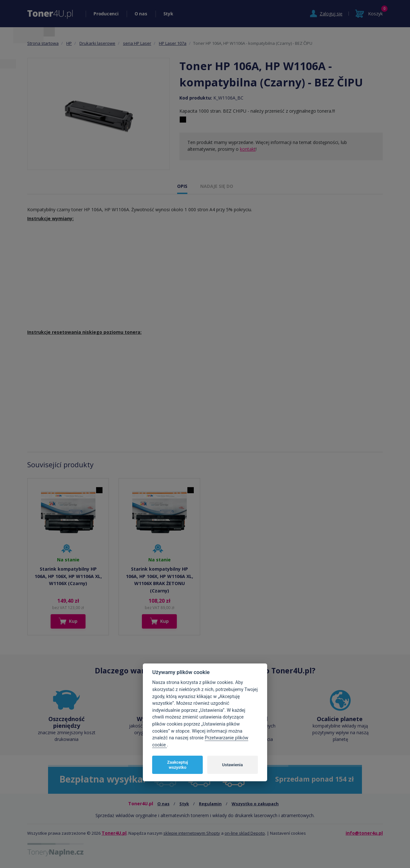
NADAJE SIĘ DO (217, 186)
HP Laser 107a (173, 43)
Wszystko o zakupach (255, 804)
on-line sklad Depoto (245, 833)
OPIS (182, 186)
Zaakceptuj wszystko (178, 765)
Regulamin (210, 804)
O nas (141, 14)
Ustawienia (232, 765)
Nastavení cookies (288, 833)
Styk (168, 14)
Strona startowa (43, 43)
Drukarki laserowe (97, 43)
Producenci (106, 14)
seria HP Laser (137, 43)
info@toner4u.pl (364, 833)
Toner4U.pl (114, 833)
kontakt (248, 149)
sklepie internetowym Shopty (192, 833)
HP (69, 43)
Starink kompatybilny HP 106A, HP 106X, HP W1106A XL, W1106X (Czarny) (68, 576)
